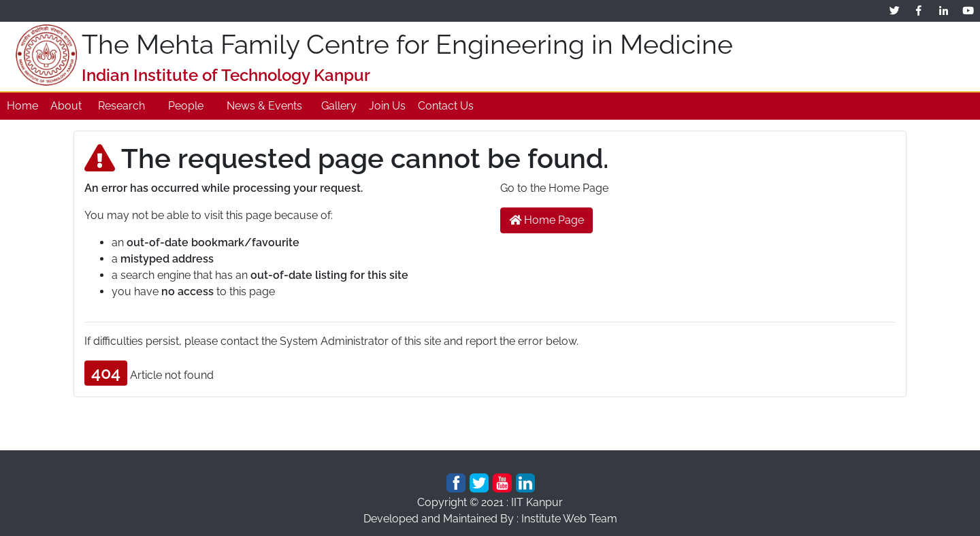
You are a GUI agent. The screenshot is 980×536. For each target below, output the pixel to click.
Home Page (546, 220)
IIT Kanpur (537, 502)
